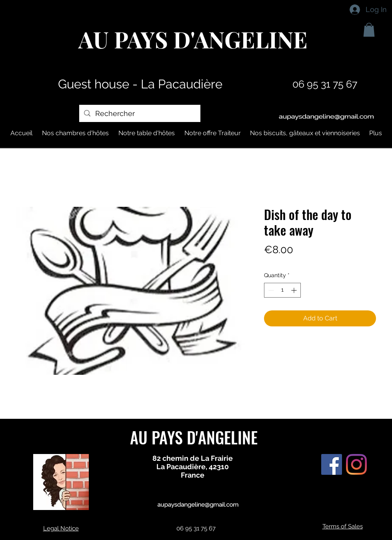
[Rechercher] (139, 113)
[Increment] (295, 290)
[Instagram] (356, 464)
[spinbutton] (282, 290)
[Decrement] (270, 290)
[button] (369, 30)
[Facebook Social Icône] (332, 464)
